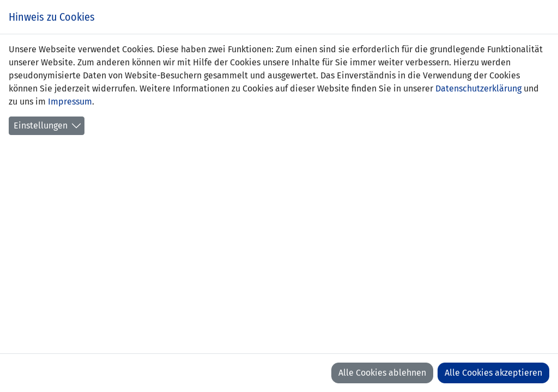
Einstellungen (41, 125)
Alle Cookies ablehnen (382, 373)
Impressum (70, 102)
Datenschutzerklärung (478, 88)
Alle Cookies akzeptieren (493, 373)
